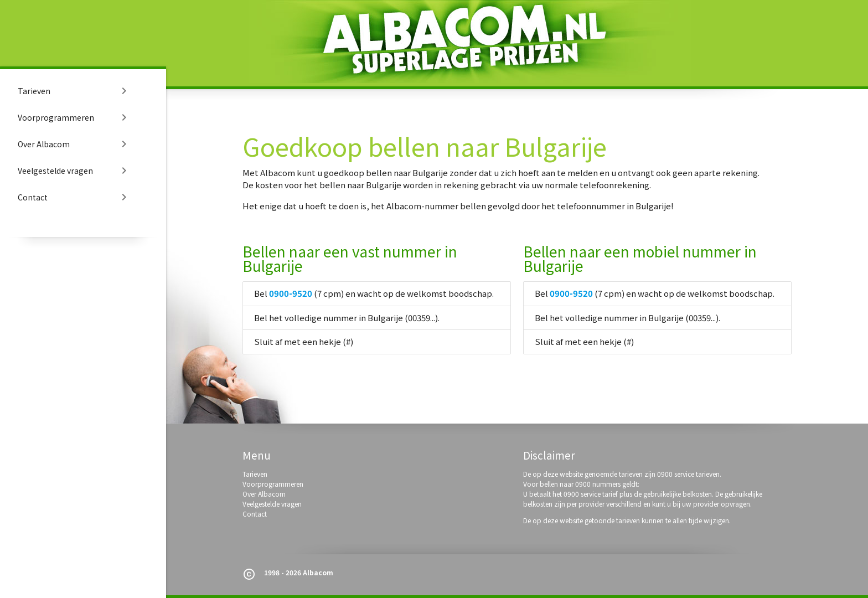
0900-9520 (291, 293)
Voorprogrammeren (74, 117)
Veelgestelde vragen (74, 171)
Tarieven (74, 91)
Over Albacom (74, 144)
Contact (74, 197)
